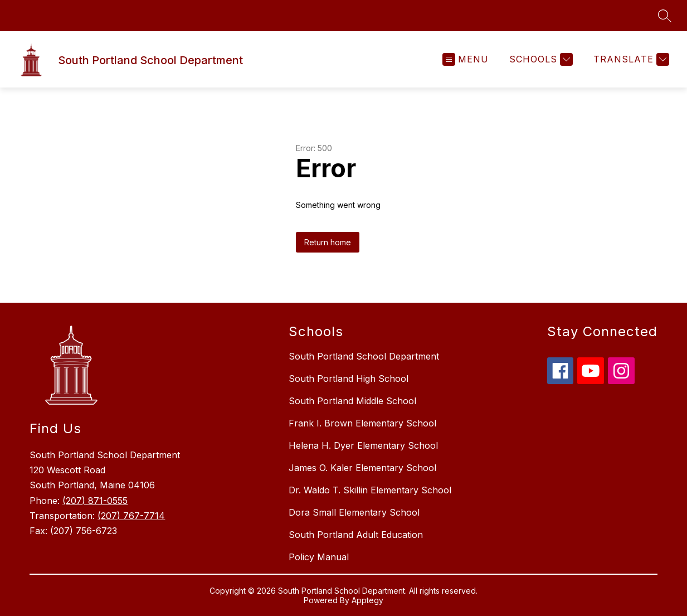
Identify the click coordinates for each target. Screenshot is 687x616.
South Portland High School (349, 379)
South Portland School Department (364, 356)
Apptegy (367, 600)
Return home (328, 242)
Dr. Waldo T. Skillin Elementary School (370, 490)
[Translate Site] (630, 59)
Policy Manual (319, 557)
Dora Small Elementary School (354, 512)
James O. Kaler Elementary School (362, 468)
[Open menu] (466, 59)
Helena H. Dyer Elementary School (363, 445)
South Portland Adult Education (356, 535)
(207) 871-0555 (95, 501)
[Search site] (665, 16)
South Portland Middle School (352, 401)
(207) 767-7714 (131, 516)
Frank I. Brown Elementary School (362, 423)
